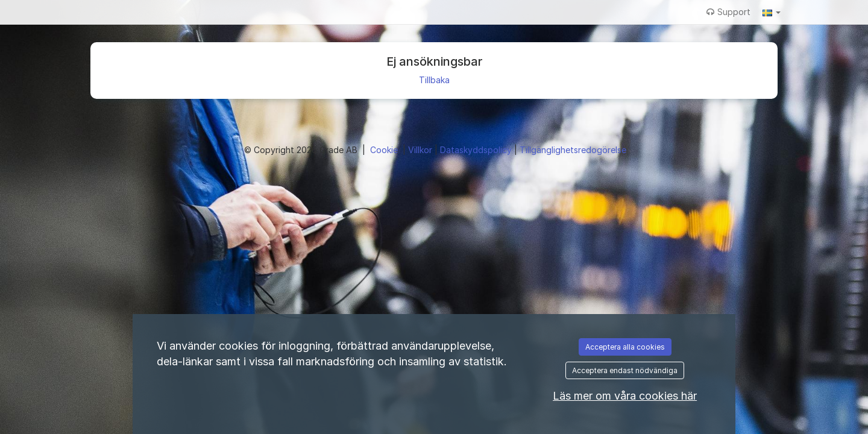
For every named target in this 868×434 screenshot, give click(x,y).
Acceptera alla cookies (625, 347)
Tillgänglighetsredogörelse (573, 150)
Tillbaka (434, 80)
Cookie (385, 150)
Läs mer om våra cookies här (625, 396)
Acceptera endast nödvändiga (625, 370)
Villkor (421, 150)
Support (728, 12)
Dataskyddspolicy (477, 150)
